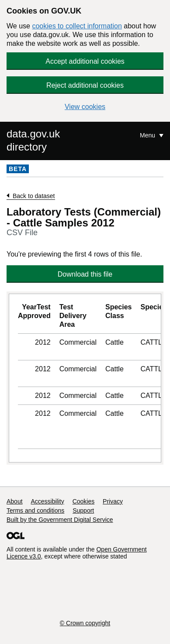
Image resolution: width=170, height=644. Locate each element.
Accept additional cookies (85, 61)
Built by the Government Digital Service (60, 520)
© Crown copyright (85, 623)
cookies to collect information (77, 26)
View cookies (85, 107)
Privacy (113, 501)
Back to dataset (34, 196)
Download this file (85, 274)
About (15, 501)
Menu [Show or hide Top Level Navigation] (148, 135)
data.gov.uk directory (33, 140)
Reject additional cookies (85, 85)
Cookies (84, 501)
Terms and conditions (35, 510)
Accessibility (47, 501)
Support (83, 510)
